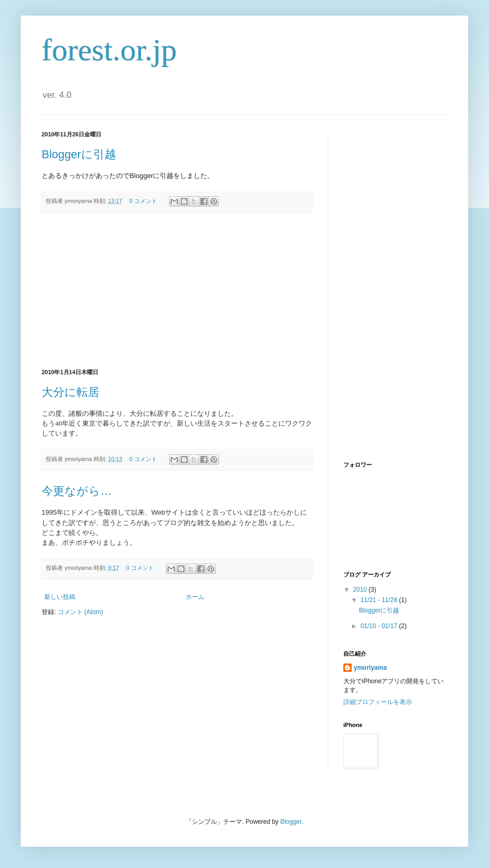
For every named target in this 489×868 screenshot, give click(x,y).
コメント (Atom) (80, 612)
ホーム (195, 597)
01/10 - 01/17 (380, 626)
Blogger (291, 822)
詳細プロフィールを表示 (378, 702)
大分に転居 (70, 392)
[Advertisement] (177, 291)
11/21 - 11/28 (380, 600)
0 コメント (143, 201)
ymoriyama (370, 668)
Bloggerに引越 (79, 154)
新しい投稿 (60, 597)
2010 (361, 590)
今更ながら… (77, 491)
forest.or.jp (109, 50)
